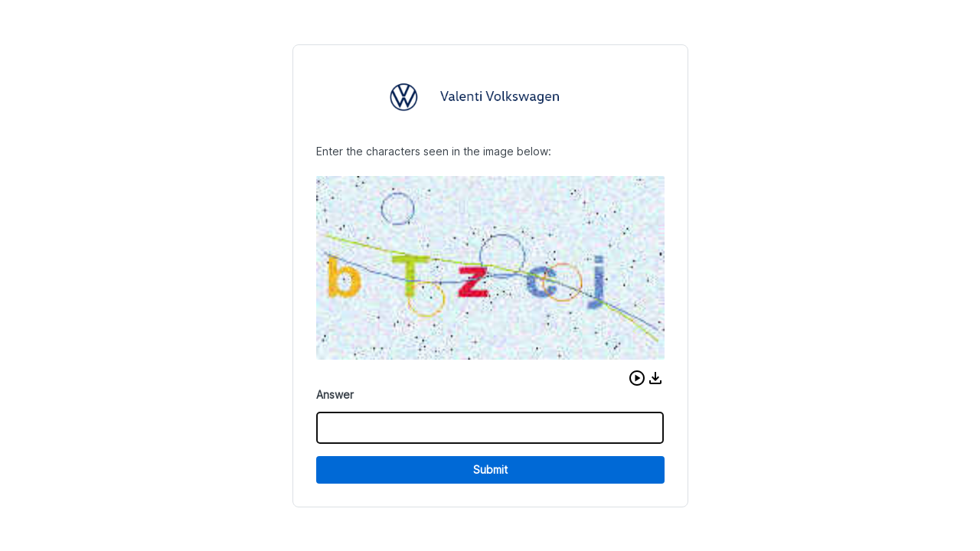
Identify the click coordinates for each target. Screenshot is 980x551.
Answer (335, 395)
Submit (490, 469)
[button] (637, 378)
